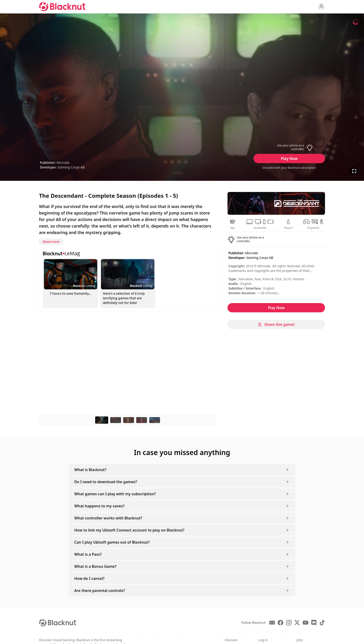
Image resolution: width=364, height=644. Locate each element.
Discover (231, 640)
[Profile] (321, 7)
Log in (263, 640)
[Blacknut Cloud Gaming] (62, 7)
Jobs (300, 640)
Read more (51, 242)
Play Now (289, 159)
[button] (289, 147)
